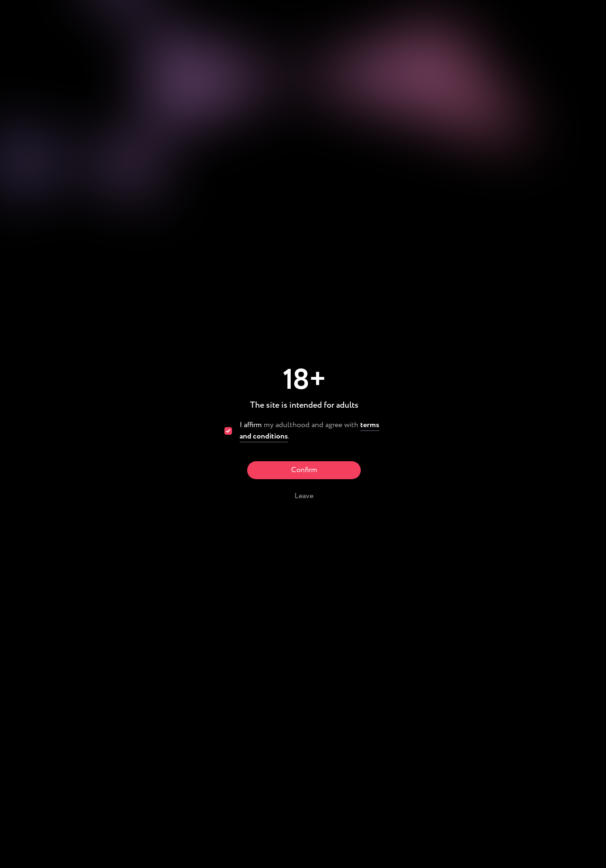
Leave (304, 496)
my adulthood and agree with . (309, 431)
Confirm (304, 470)
